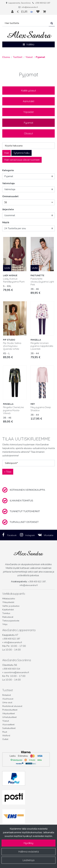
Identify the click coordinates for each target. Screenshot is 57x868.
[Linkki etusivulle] (30, 35)
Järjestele (8, 209)
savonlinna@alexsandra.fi (16, 672)
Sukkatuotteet (9, 728)
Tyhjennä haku (22, 153)
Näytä (6, 222)
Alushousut (8, 699)
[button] (28, 202)
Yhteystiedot (8, 602)
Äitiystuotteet (9, 714)
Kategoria (8, 170)
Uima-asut (7, 702)
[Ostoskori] (44, 12)
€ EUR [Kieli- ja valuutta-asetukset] (25, 12)
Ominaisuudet (10, 196)
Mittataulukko (9, 599)
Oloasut (28, 133)
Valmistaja (8, 183)
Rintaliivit (7, 695)
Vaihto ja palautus (11, 606)
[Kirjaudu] (13, 12)
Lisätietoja (28, 860)
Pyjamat (29, 123)
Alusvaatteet (8, 725)
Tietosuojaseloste (11, 621)
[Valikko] (28, 44)
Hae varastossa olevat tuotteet (22, 160)
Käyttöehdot (8, 610)
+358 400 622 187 (43, 3)
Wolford (6, 736)
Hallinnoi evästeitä (29, 852)
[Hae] (26, 23)
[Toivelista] (38, 12)
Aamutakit (29, 101)
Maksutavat (8, 617)
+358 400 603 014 (11, 669)
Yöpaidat (29, 112)
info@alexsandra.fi (30, 7)
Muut (5, 732)
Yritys (5, 624)
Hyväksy (28, 843)
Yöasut (6, 721)
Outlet (5, 739)
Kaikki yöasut (29, 91)
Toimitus (6, 613)
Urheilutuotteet (9, 717)
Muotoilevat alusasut (12, 706)
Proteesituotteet (10, 710)
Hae (7, 153)
